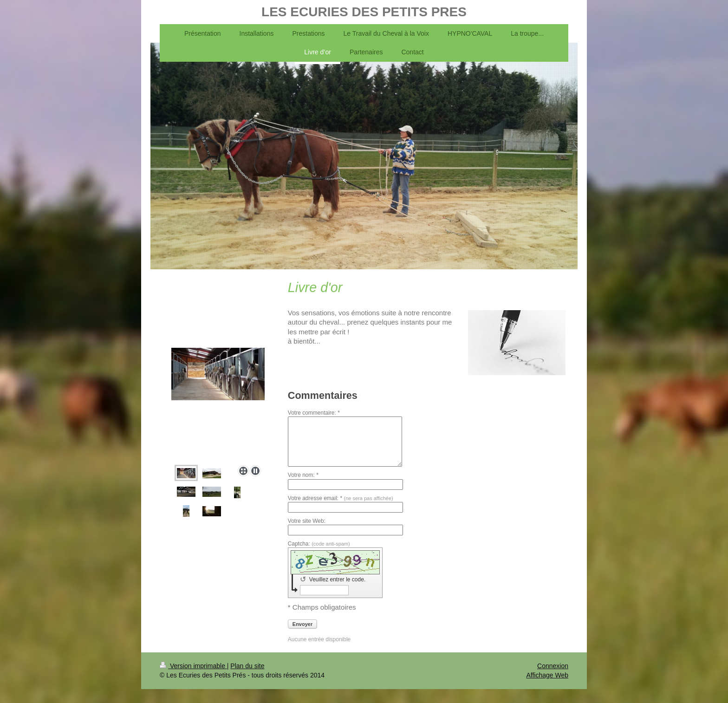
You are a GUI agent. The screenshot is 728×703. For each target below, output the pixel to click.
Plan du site (247, 666)
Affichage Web (547, 675)
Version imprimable (193, 666)
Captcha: (319, 544)
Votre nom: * (303, 475)
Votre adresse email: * (341, 498)
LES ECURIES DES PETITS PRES (364, 12)
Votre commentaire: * (314, 413)
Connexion (553, 666)
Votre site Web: (307, 521)
